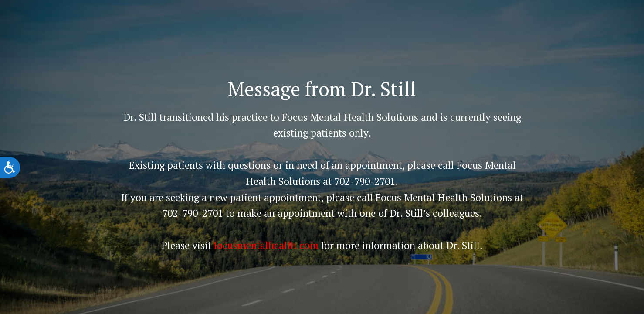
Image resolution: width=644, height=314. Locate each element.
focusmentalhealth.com (266, 245)
